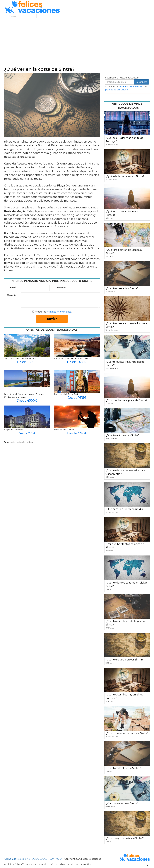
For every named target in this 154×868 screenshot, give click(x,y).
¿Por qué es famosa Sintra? (122, 803)
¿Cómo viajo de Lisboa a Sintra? (125, 838)
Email (13, 288)
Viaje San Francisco (14, 430)
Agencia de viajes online (17, 859)
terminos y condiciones (132, 87)
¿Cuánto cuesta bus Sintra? (122, 288)
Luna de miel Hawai (64, 430)
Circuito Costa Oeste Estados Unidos (72, 358)
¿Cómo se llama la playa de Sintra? (126, 400)
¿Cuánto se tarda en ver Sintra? (124, 660)
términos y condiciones (59, 312)
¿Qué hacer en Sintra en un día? (125, 509)
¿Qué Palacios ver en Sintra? (123, 435)
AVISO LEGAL (40, 859)
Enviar (52, 319)
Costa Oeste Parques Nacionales (20, 358)
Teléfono (62, 288)
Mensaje (12, 295)
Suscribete (141, 82)
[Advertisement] (77, 44)
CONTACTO (56, 859)
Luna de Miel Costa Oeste (67, 394)
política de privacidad (117, 90)
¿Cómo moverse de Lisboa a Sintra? (127, 733)
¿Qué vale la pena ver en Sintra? (125, 176)
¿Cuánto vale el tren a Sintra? (123, 768)
